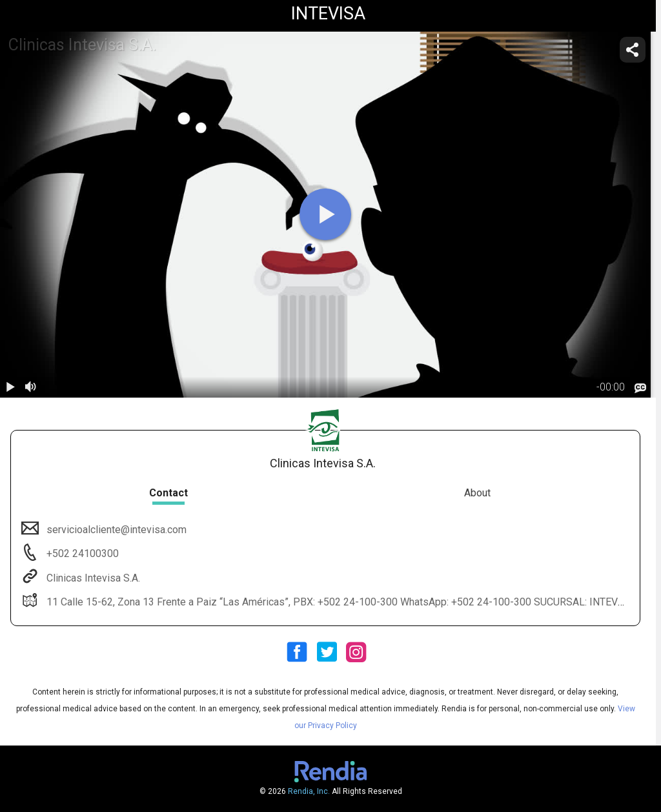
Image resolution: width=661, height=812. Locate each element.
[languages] (640, 388)
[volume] (31, 387)
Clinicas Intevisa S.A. (92, 578)
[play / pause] (10, 387)
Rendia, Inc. (309, 791)
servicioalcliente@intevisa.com (115, 530)
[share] (633, 50)
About (477, 493)
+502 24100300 (81, 553)
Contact (168, 493)
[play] (325, 214)
